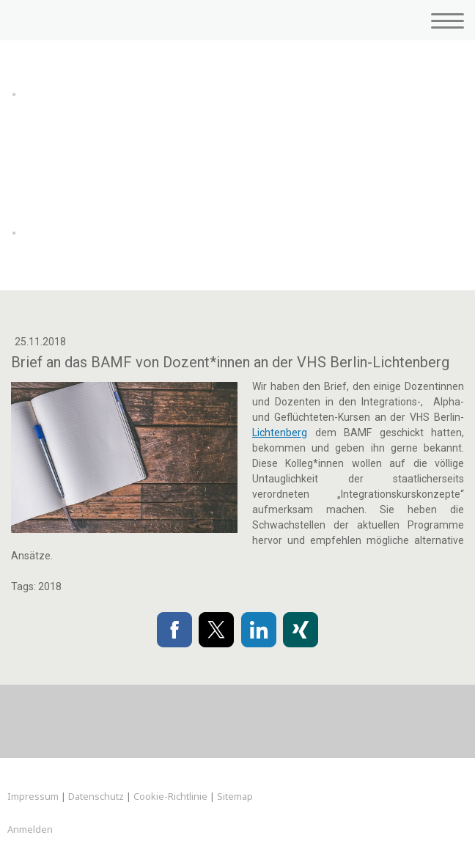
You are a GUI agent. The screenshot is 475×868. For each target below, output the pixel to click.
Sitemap (235, 796)
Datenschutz (96, 796)
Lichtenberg (280, 433)
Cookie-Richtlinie (170, 796)
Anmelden (30, 829)
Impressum (33, 796)
